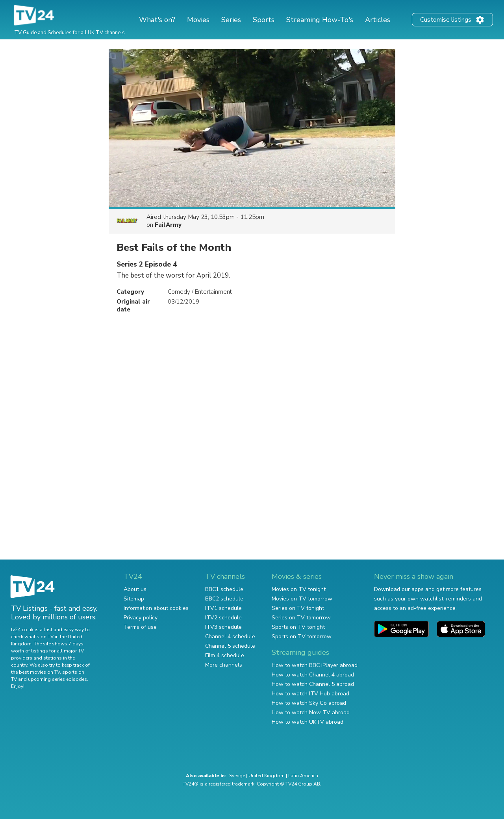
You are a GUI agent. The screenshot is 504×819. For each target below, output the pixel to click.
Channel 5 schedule (230, 646)
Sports (264, 20)
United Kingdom (267, 776)
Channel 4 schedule (230, 636)
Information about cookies (156, 608)
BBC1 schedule (224, 589)
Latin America (303, 776)
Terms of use (140, 627)
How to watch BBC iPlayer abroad (315, 665)
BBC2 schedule (224, 599)
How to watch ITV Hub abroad (310, 694)
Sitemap (134, 599)
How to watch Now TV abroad (311, 712)
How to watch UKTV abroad (308, 722)
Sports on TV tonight (298, 627)
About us (135, 589)
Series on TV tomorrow (301, 618)
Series (231, 20)
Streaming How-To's (320, 20)
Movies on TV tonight (299, 589)
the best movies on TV (35, 672)
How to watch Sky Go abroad (309, 703)
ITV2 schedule (223, 618)
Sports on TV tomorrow (302, 636)
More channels (224, 665)
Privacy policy (141, 618)
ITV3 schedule (223, 627)
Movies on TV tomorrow (302, 599)
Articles (378, 20)
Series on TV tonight (298, 608)
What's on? (157, 20)
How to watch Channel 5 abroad (313, 684)
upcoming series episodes (57, 679)
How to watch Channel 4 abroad (313, 675)
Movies (198, 20)
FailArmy (168, 225)
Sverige (237, 776)
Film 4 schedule (225, 655)
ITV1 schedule (223, 608)
